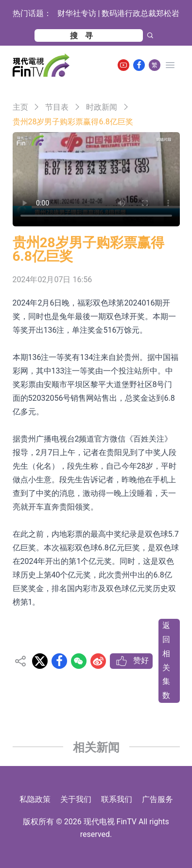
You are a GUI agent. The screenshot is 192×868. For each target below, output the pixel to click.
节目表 (57, 107)
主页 (20, 107)
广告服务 (157, 799)
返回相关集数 (166, 660)
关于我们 (76, 799)
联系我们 (117, 799)
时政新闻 (102, 107)
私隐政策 (35, 799)
